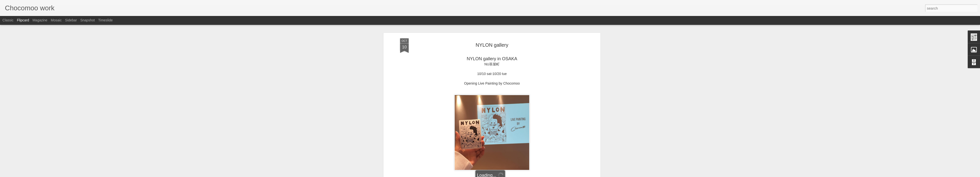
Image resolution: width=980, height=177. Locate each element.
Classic (8, 20)
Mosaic (56, 20)
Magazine (40, 20)
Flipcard (23, 20)
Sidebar (71, 20)
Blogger (505, 174)
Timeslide (105, 20)
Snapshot (88, 20)
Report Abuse (520, 174)
